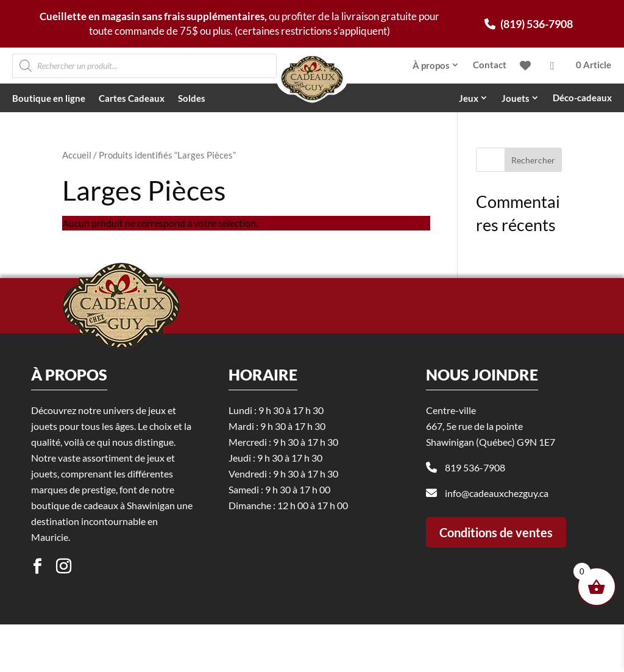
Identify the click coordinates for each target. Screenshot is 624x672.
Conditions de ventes (496, 584)
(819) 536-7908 (529, 24)
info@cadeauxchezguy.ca (497, 545)
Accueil (77, 155)
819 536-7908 (475, 519)
